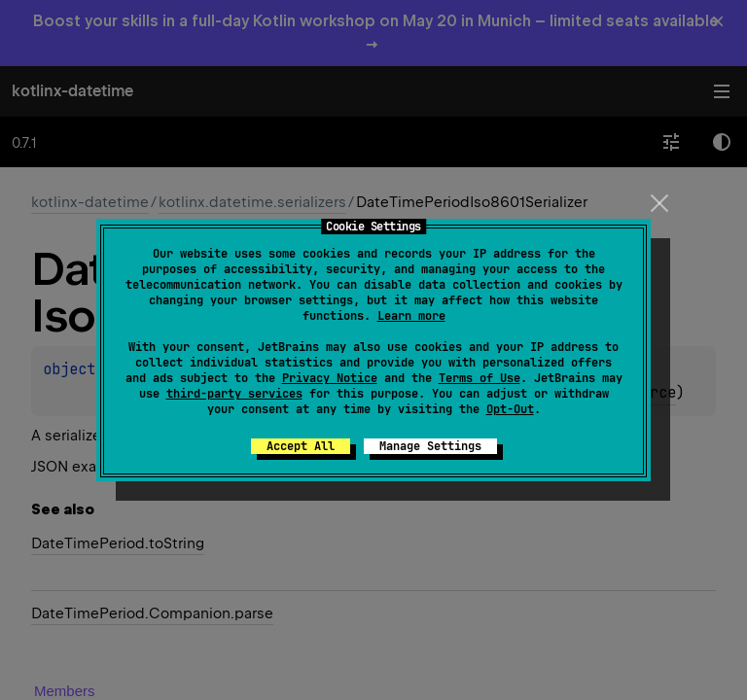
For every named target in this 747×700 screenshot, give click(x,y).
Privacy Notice (330, 378)
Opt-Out (510, 409)
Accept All (301, 446)
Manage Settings (430, 446)
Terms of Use (480, 378)
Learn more (411, 316)
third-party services (234, 394)
